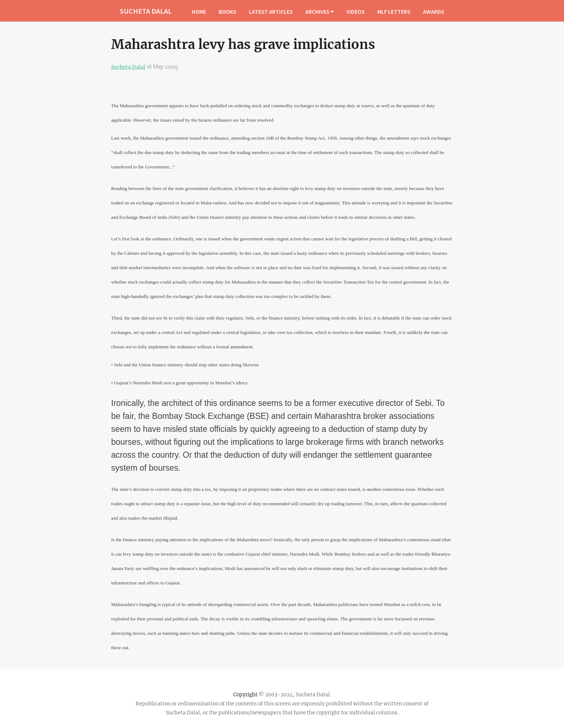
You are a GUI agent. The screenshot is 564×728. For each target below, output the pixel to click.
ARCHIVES (320, 12)
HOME (199, 12)
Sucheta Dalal (128, 67)
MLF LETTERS (394, 12)
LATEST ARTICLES (271, 12)
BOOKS (228, 12)
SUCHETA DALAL (146, 11)
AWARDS (434, 12)
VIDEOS (356, 12)
